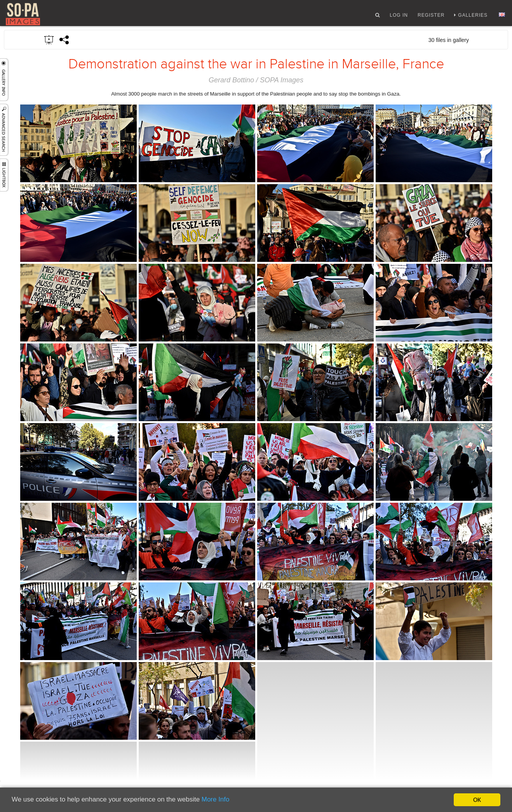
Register (431, 17)
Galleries (473, 17)
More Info (216, 800)
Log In (399, 17)
